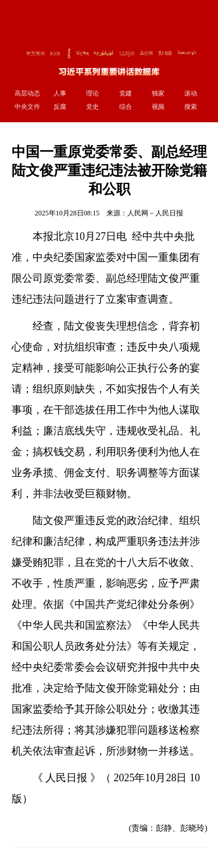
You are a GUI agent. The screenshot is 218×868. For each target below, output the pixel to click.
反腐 (60, 107)
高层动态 (27, 93)
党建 (126, 93)
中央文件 (27, 107)
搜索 (191, 107)
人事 (60, 93)
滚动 (191, 93)
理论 (92, 93)
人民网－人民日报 (155, 213)
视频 (158, 107)
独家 (158, 93)
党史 (92, 107)
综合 (126, 107)
